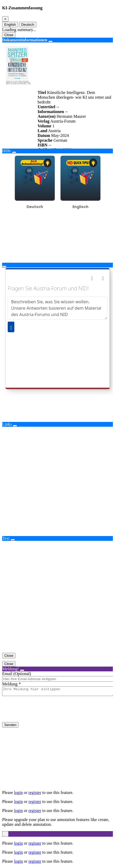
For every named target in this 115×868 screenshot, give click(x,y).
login (18, 793)
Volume (44, 126)
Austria (54, 131)
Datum (44, 135)
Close (9, 35)
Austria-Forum (63, 121)
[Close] (5, 19)
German (60, 140)
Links (7, 424)
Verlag (43, 121)
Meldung (10, 684)
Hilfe (7, 151)
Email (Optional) (17, 674)
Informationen (51, 112)
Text (6, 538)
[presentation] (42, 713)
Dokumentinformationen (25, 40)
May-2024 (60, 135)
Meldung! (10, 669)
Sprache (45, 140)
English (10, 25)
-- (58, 107)
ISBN (42, 145)
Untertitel (46, 107)
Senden (10, 726)
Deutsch (28, 25)
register (35, 793)
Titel (42, 92)
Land (42, 131)
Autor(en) (46, 116)
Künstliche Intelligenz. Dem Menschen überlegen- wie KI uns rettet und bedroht (74, 97)
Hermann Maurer (71, 116)
